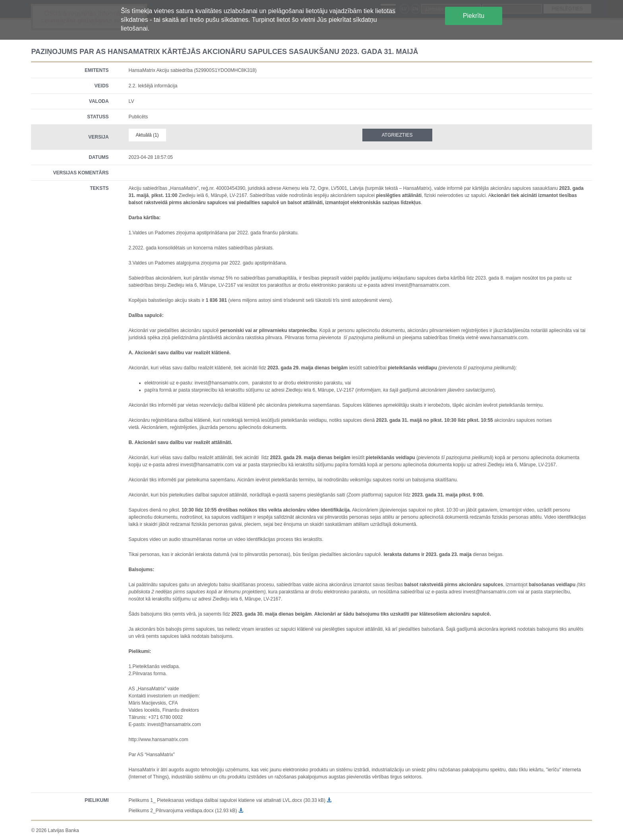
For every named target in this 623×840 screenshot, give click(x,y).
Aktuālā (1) (147, 135)
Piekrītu (474, 16)
